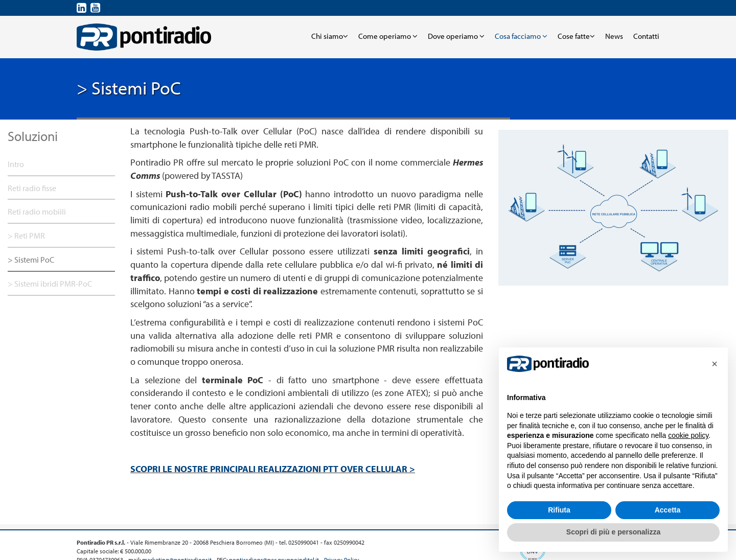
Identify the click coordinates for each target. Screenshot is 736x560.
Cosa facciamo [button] (521, 36)
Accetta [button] (668, 510)
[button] (715, 364)
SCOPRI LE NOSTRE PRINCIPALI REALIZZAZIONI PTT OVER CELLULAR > (273, 469)
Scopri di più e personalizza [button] (613, 532)
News (614, 36)
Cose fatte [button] (576, 36)
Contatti (646, 36)
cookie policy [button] (688, 435)
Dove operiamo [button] (456, 36)
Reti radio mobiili (37, 212)
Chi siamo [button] (330, 36)
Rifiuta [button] (559, 510)
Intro (16, 164)
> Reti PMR (26, 236)
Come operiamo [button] (388, 36)
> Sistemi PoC (31, 260)
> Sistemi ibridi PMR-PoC (50, 284)
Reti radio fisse (32, 188)
